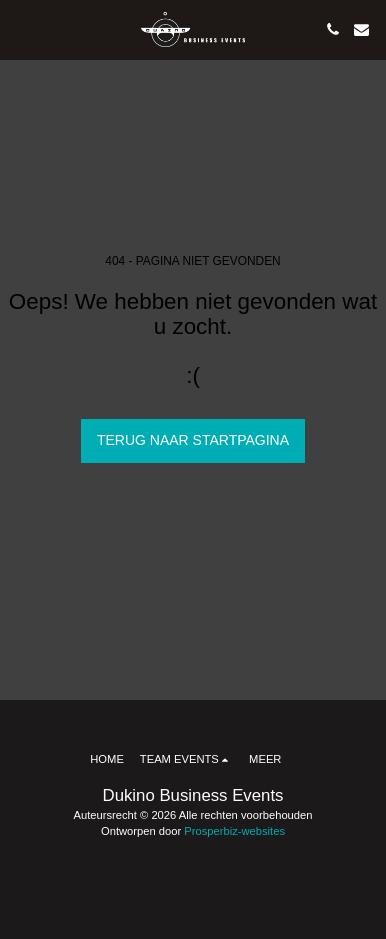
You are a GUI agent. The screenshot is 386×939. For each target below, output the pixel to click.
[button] (22, 29)
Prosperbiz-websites (234, 831)
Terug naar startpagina (193, 440)
